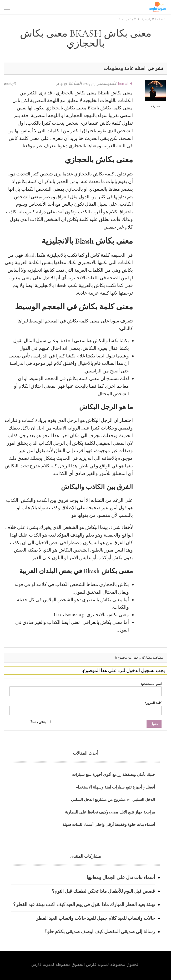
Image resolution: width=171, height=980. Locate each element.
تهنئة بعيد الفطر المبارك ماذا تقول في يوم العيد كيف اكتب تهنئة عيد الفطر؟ (84, 905)
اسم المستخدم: (151, 684)
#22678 (10, 83)
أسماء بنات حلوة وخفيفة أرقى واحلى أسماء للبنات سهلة (109, 825)
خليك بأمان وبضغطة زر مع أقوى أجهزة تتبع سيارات (114, 775)
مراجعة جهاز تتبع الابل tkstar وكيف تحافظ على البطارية (110, 812)
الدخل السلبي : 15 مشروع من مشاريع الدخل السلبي (113, 800)
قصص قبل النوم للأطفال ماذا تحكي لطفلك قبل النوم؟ (103, 891)
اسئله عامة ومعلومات (124, 68)
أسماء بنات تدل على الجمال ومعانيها (121, 877)
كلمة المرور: (153, 703)
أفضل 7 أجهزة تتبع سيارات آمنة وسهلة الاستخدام (115, 787)
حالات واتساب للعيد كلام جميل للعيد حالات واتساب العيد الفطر (95, 918)
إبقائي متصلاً (39, 722)
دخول (154, 724)
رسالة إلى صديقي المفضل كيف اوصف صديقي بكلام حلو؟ (100, 932)
